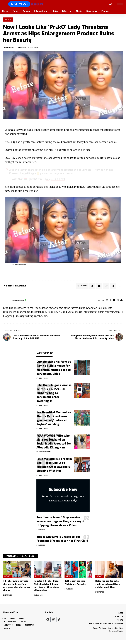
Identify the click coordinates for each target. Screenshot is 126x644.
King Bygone (10, 48)
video (14, 158)
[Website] (105, 302)
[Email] (98, 287)
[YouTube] (113, 302)
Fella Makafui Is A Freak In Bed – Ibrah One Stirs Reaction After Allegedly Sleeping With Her (54, 466)
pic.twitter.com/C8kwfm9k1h (57, 174)
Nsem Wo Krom (45, 453)
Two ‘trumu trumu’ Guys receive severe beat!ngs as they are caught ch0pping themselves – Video (60, 523)
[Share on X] (90, 287)
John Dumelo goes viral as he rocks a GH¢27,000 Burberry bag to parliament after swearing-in (54, 394)
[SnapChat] (121, 302)
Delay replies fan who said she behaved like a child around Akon (108, 586)
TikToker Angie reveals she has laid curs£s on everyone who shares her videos (17, 587)
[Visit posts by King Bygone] (7, 302)
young (12, 130)
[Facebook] (109, 302)
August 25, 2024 (56, 180)
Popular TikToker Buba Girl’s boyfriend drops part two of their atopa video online (47, 587)
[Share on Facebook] (80, 287)
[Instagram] (117, 302)
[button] (6, 4)
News (8, 20)
